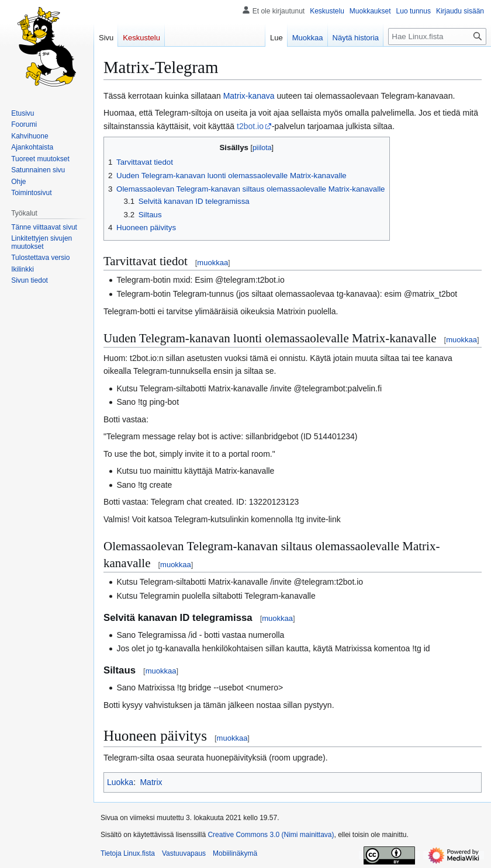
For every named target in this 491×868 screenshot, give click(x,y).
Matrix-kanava (249, 96)
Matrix (151, 782)
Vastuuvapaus (184, 853)
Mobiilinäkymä (235, 853)
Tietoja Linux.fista (128, 853)
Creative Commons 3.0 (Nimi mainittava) (271, 835)
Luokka (120, 782)
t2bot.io (250, 126)
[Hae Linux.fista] (437, 37)
